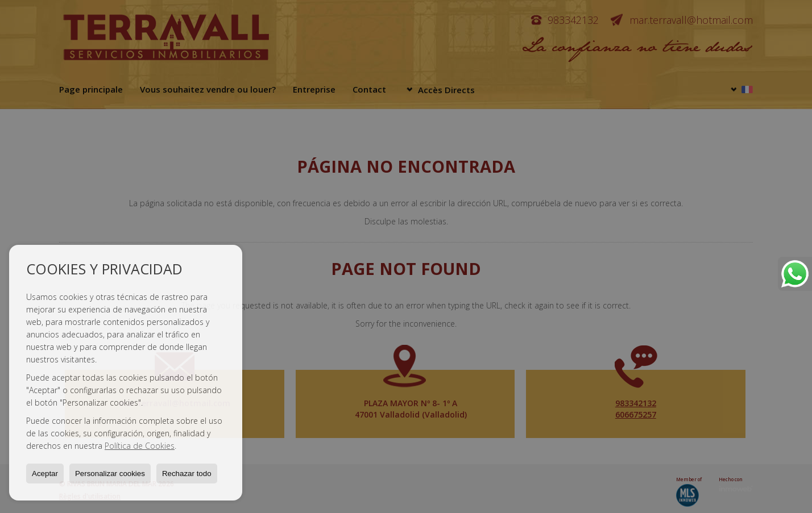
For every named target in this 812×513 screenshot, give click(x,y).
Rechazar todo (187, 474)
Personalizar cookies (110, 474)
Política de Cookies (140, 446)
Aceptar (45, 474)
